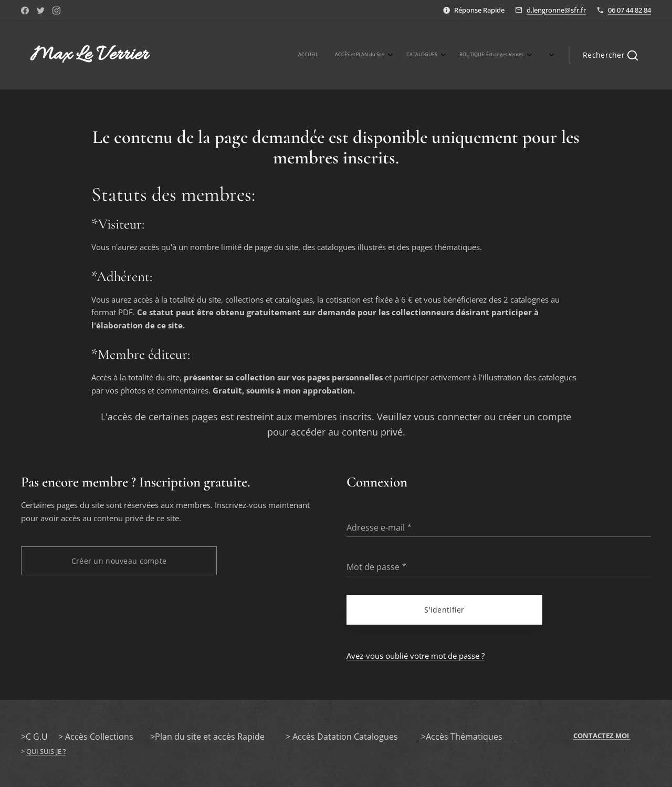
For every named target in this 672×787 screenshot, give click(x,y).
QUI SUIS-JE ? (46, 751)
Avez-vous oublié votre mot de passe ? (416, 655)
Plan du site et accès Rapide (210, 737)
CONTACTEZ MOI (602, 736)
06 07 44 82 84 (629, 10)
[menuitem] (376, 55)
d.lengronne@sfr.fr (556, 10)
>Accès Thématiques (467, 737)
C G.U (37, 737)
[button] (610, 55)
